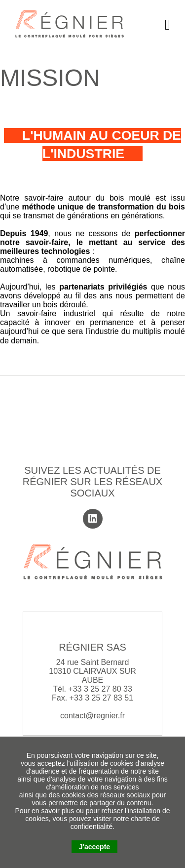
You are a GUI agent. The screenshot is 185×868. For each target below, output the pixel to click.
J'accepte (94, 847)
